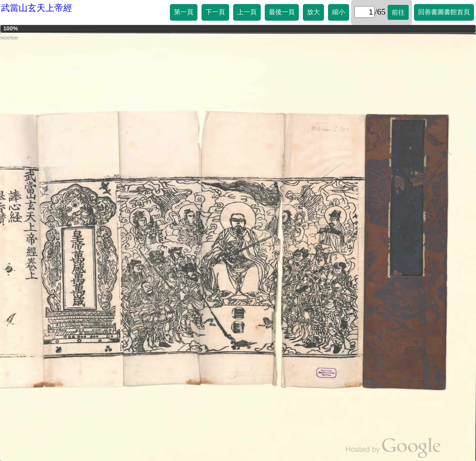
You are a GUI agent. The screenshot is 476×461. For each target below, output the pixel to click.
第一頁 (184, 12)
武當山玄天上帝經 (36, 8)
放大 (313, 12)
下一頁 (215, 12)
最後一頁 (282, 12)
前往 (398, 12)
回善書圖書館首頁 (444, 12)
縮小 (339, 12)
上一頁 (247, 12)
